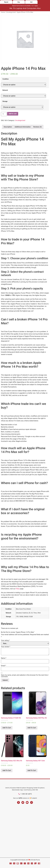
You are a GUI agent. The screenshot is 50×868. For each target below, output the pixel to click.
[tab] (8, 127)
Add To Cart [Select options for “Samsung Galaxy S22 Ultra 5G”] (7, 770)
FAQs (18, 589)
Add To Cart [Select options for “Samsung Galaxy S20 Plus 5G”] (32, 728)
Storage (5, 101)
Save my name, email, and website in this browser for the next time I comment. (25, 676)
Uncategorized (11, 12)
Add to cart (13, 114)
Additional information (23, 127)
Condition (6, 79)
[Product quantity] (4, 114)
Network (5, 90)
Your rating (5, 640)
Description (8, 127)
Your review (6, 647)
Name (4, 658)
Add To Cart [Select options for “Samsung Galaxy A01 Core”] (32, 770)
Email (3, 666)
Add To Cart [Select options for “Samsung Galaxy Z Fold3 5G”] (7, 728)
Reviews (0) (38, 127)
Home (3, 12)
